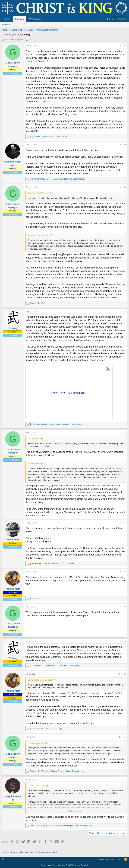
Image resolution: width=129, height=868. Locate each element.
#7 (125, 572)
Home (7, 19)
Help (112, 859)
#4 (125, 311)
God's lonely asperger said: (40, 680)
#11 (124, 737)
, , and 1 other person (57, 179)
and (46, 729)
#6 (125, 523)
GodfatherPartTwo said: (38, 193)
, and (49, 137)
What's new (35, 19)
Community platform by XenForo (65, 865)
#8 (125, 607)
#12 (124, 779)
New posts (6, 24)
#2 (125, 145)
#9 (125, 641)
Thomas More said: (36, 743)
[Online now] (13, 793)
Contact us (103, 859)
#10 (124, 674)
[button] (43, 19)
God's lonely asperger (14, 40)
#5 (125, 433)
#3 (125, 187)
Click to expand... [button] (76, 811)
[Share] (120, 46)
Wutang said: (34, 439)
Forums (19, 19)
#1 (125, 46)
